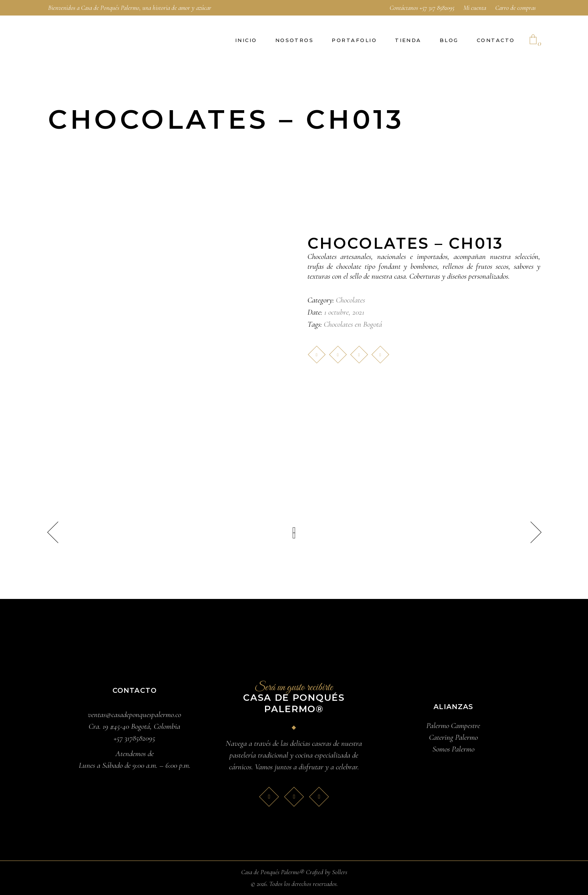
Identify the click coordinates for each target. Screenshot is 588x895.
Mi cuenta (475, 8)
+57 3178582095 (134, 738)
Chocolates (350, 300)
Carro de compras (515, 8)
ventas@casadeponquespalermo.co (134, 715)
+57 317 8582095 (437, 8)
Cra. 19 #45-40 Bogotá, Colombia (134, 726)
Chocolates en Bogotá (353, 324)
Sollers (340, 872)
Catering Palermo (453, 737)
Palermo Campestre (453, 726)
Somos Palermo (453, 749)
